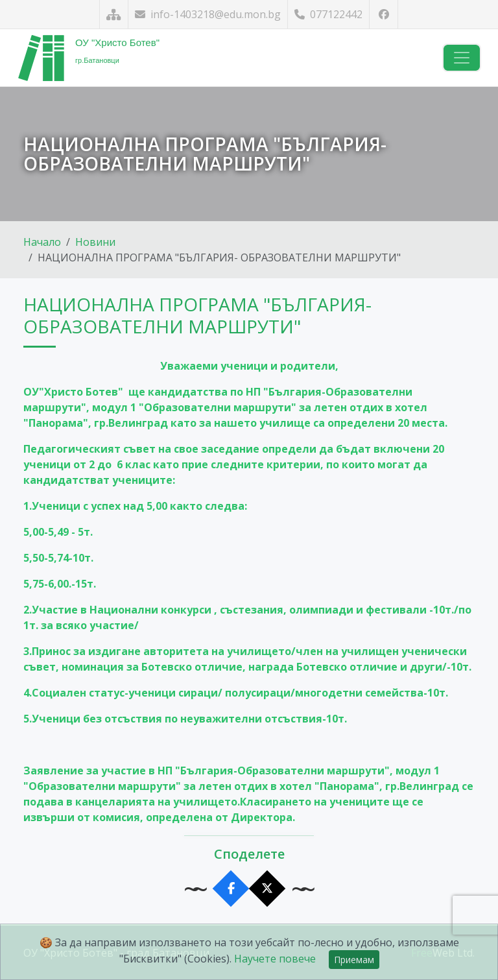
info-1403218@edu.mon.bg (208, 14)
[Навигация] (462, 58)
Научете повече (275, 959)
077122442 (328, 14)
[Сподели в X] (267, 889)
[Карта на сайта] (114, 15)
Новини (95, 242)
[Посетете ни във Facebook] (384, 15)
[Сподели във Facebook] (231, 889)
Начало (42, 242)
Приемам (354, 960)
